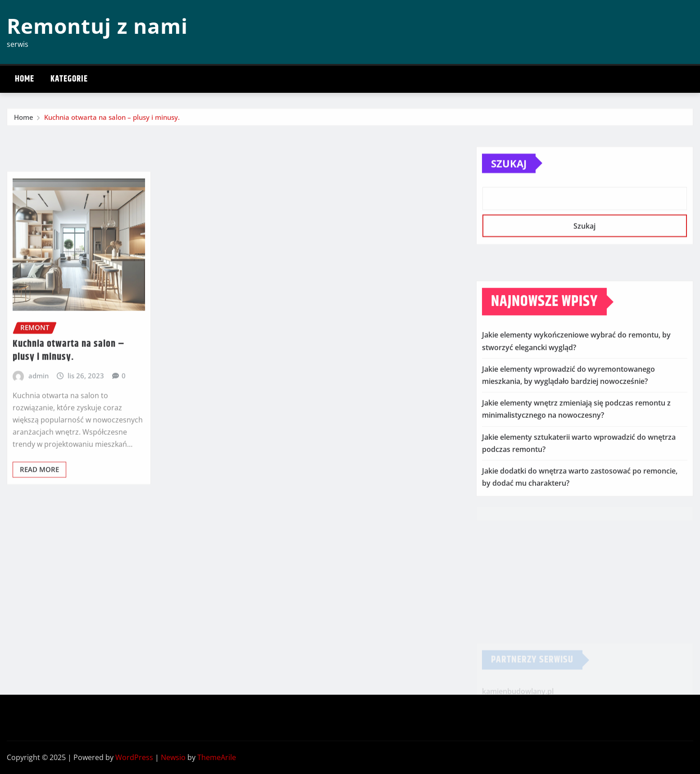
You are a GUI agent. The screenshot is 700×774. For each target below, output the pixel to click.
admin (39, 413)
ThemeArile (217, 757)
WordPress (134, 757)
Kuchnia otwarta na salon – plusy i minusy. (112, 119)
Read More (39, 506)
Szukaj (509, 175)
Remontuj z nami (97, 26)
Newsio (173, 757)
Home (25, 79)
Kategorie (69, 79)
